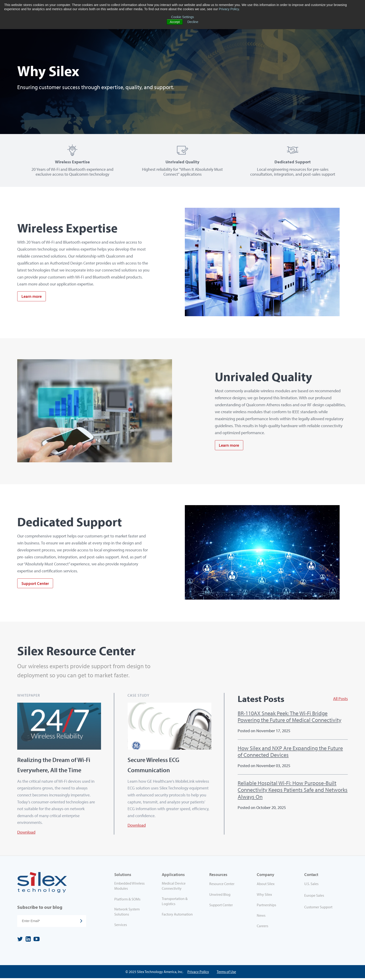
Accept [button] (175, 22)
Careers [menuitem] (262, 928)
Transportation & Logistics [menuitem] (175, 903)
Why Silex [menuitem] (264, 896)
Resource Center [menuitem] (222, 886)
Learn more (32, 297)
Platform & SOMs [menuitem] (127, 901)
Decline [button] (193, 22)
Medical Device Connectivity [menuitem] (174, 888)
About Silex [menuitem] (266, 886)
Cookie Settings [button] (182, 17)
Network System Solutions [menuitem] (127, 913)
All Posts (340, 700)
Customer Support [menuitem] (318, 909)
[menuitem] (324, 887)
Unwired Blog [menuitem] (220, 896)
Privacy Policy (229, 9)
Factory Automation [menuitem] (177, 916)
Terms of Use (226, 973)
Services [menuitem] (121, 926)
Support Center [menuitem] (221, 907)
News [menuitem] (261, 917)
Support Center (35, 584)
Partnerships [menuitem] (266, 907)
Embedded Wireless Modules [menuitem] (129, 888)
